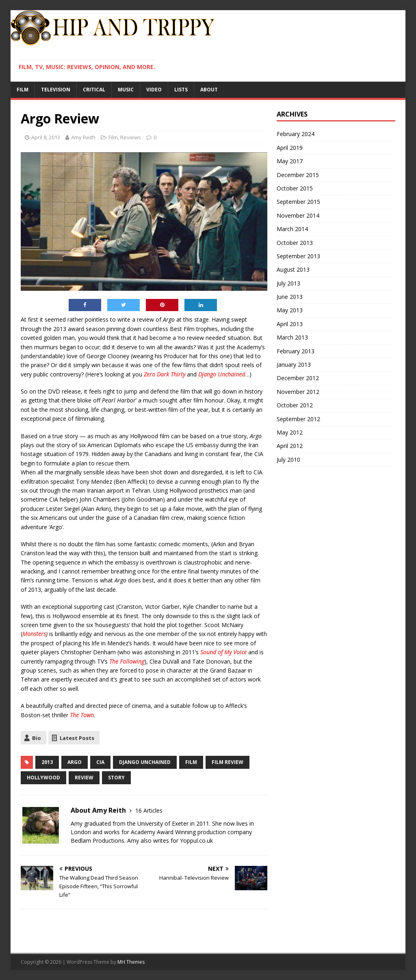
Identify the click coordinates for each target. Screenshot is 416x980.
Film (23, 90)
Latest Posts (77, 738)
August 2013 (293, 269)
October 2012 (295, 405)
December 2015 (298, 175)
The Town (82, 715)
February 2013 (296, 351)
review (84, 778)
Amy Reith (83, 137)
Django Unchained (222, 374)
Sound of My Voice (223, 652)
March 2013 (292, 337)
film (191, 762)
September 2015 (298, 202)
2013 (47, 762)
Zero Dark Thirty (165, 374)
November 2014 (298, 215)
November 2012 (298, 392)
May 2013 (290, 310)
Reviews (131, 137)
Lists (181, 90)
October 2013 (295, 243)
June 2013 (290, 297)
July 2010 (288, 460)
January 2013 (294, 365)
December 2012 (298, 378)
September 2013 (298, 256)
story (116, 778)
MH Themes (131, 962)
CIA (100, 762)
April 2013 (290, 324)
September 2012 (298, 419)
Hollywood (43, 778)
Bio (37, 738)
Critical (94, 90)
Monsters (34, 634)
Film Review (227, 762)
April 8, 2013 (46, 137)
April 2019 (290, 148)
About (209, 90)
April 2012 (290, 446)
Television (56, 90)
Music (126, 90)
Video (154, 90)
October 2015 (295, 188)
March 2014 (292, 229)
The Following (127, 661)
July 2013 (288, 283)
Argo (75, 762)
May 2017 (290, 161)
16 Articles (149, 810)
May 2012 (290, 432)
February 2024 (296, 134)
